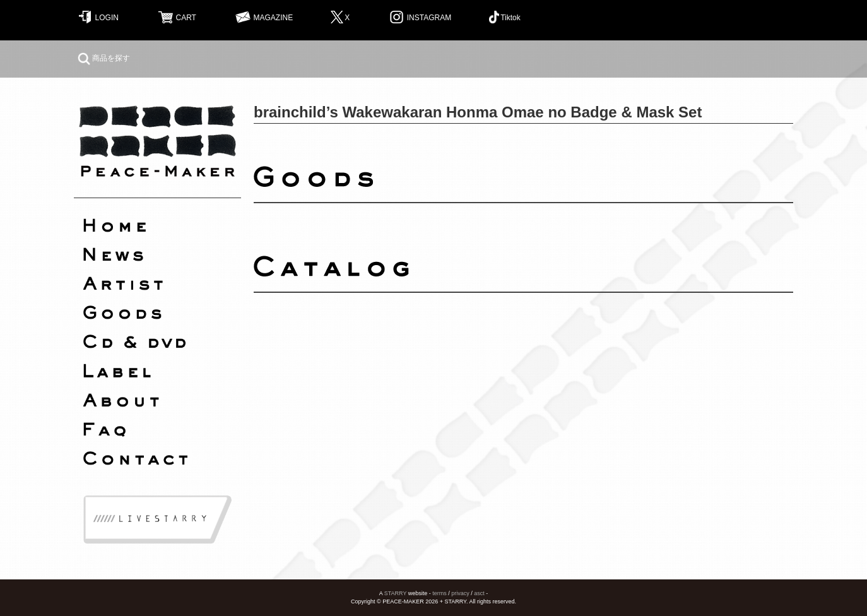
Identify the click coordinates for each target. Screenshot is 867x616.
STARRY (396, 593)
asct (479, 593)
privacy (460, 593)
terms (439, 593)
